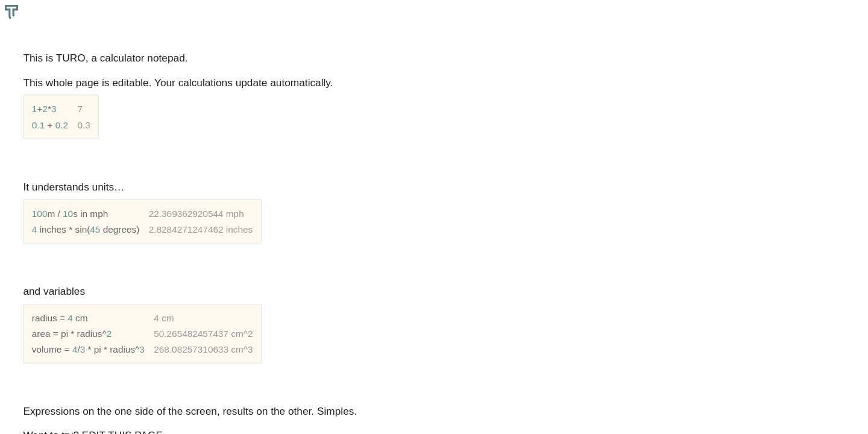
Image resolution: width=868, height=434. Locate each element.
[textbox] (434, 217)
